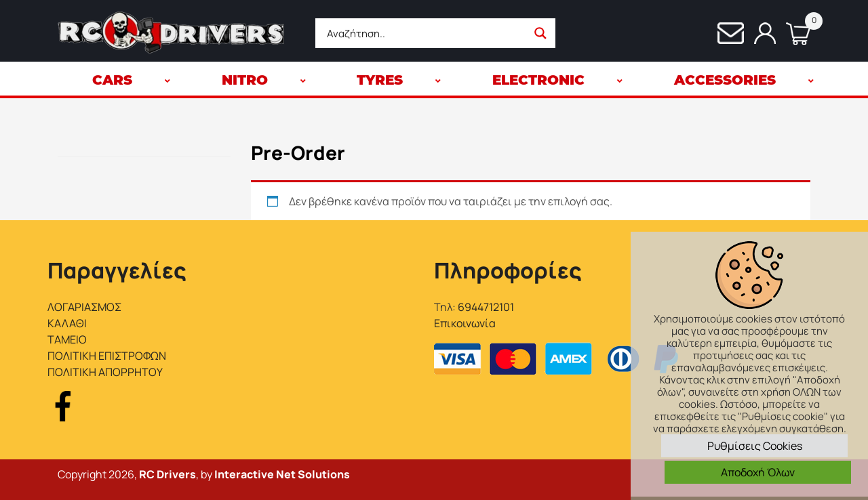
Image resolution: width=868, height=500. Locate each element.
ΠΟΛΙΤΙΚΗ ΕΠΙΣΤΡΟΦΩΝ (107, 356)
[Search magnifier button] (540, 33)
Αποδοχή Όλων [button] (758, 472)
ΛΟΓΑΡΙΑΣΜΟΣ (84, 307)
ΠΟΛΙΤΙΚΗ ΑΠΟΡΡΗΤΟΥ (105, 372)
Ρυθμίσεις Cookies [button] (755, 446)
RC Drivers (167, 474)
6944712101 (486, 307)
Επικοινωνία (465, 323)
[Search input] (425, 33)
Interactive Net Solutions (282, 474)
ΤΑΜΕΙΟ (67, 339)
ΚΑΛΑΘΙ (67, 323)
